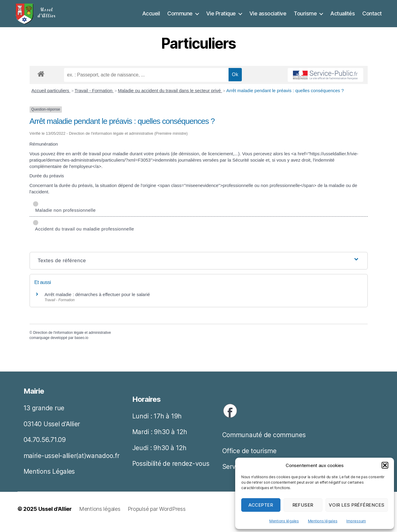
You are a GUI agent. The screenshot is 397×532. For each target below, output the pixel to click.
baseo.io (81, 344)
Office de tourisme (249, 457)
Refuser (303, 505)
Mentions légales (284, 521)
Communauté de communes (264, 441)
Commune (180, 16)
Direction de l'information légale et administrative (72, 339)
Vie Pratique (221, 16)
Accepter (261, 505)
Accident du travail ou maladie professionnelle (83, 232)
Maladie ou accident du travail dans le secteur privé (170, 97)
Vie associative (268, 16)
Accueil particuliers (51, 97)
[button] (385, 465)
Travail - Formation (94, 97)
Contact (372, 16)
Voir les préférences (357, 505)
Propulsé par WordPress (157, 515)
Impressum (356, 521)
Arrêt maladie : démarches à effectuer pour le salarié (97, 300)
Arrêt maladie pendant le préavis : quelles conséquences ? (285, 97)
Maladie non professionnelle (64, 213)
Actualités (343, 16)
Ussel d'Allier (55, 515)
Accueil (151, 16)
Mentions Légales (49, 477)
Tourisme (305, 16)
